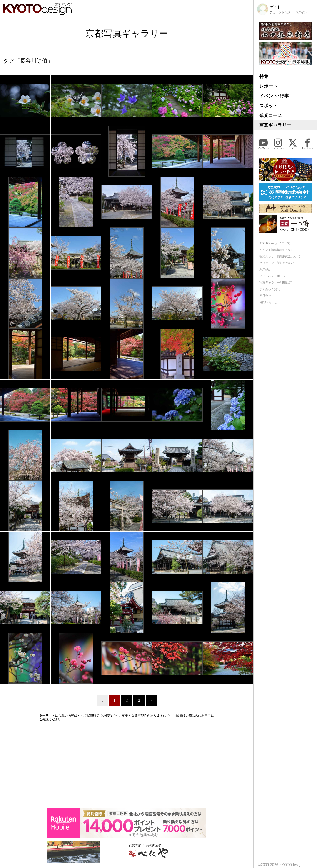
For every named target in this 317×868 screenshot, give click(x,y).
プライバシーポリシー (274, 276)
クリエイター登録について (277, 263)
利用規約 (265, 270)
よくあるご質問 (270, 289)
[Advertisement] (127, 764)
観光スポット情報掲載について (280, 256)
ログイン (301, 12)
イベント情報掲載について (277, 250)
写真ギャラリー (275, 125)
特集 (264, 76)
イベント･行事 (274, 96)
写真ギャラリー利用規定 (276, 282)
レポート (268, 86)
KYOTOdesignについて (275, 243)
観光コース (271, 115)
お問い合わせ (268, 302)
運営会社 (265, 296)
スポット (268, 106)
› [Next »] (151, 701)
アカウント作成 (280, 12)
